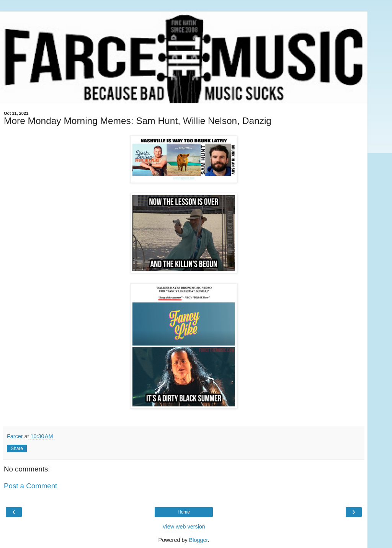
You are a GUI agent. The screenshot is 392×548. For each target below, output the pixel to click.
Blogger (198, 540)
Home (184, 512)
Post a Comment (30, 486)
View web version (184, 527)
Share (17, 449)
